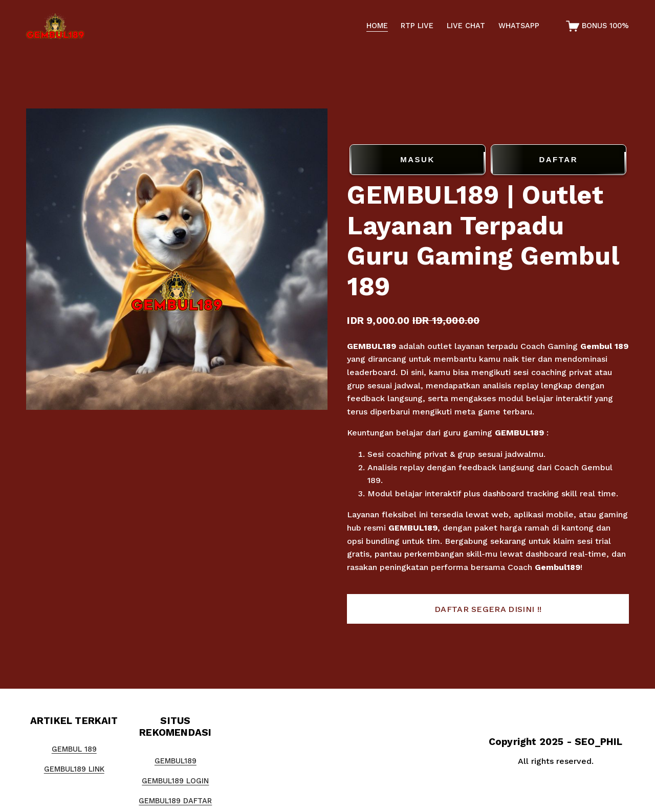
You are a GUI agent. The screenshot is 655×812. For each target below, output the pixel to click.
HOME (377, 26)
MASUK (417, 160)
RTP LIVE (417, 26)
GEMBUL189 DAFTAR (175, 801)
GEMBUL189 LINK (74, 769)
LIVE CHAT (466, 26)
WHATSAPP (519, 26)
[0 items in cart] (597, 26)
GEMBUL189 (372, 346)
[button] (488, 609)
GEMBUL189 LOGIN (175, 781)
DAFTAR (559, 160)
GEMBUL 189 (74, 749)
